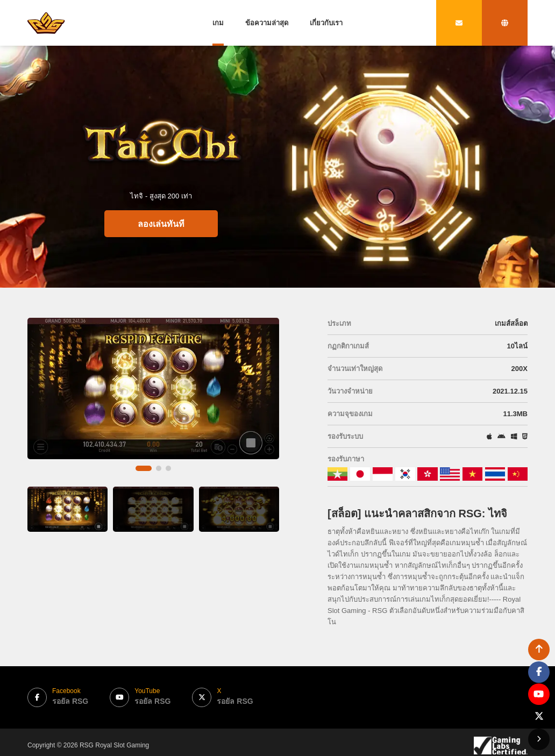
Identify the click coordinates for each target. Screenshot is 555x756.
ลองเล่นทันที (161, 224)
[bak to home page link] (46, 23)
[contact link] (459, 23)
